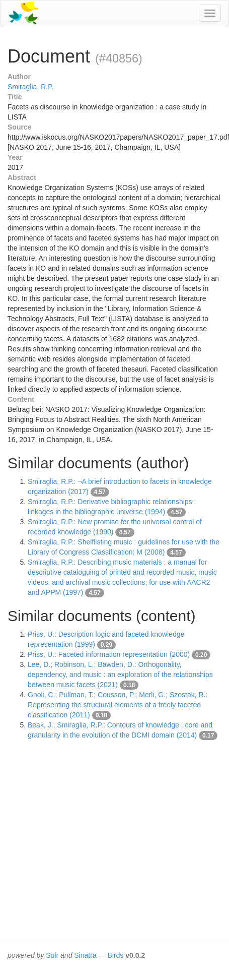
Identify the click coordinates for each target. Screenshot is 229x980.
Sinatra (85, 955)
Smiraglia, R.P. (31, 87)
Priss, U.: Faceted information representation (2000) (109, 654)
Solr (52, 955)
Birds (115, 955)
